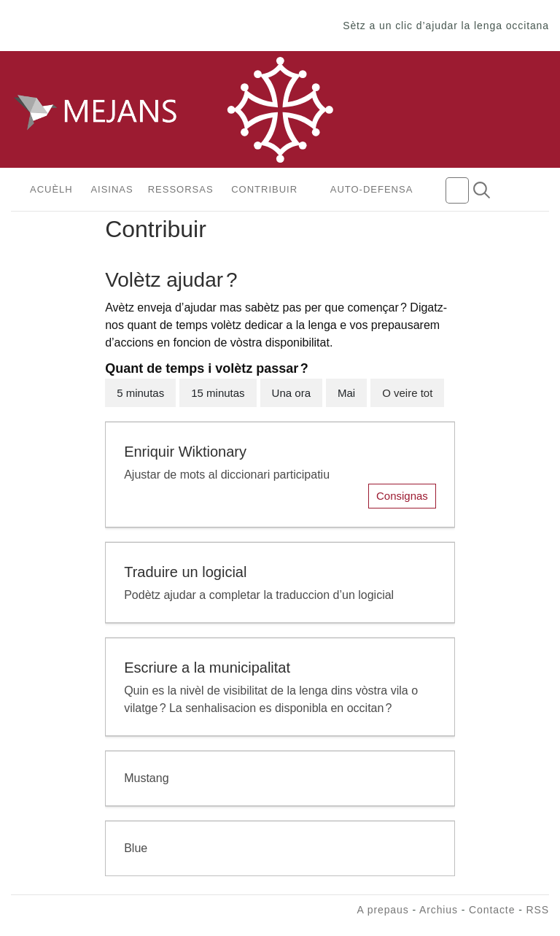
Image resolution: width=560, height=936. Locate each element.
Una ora (291, 393)
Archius (439, 910)
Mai (346, 393)
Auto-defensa (372, 189)
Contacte (492, 910)
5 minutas (140, 393)
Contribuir (264, 189)
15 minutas (218, 393)
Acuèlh (51, 189)
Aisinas (112, 189)
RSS (538, 910)
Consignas (402, 496)
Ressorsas (181, 189)
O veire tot (407, 393)
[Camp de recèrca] (457, 190)
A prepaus (382, 910)
